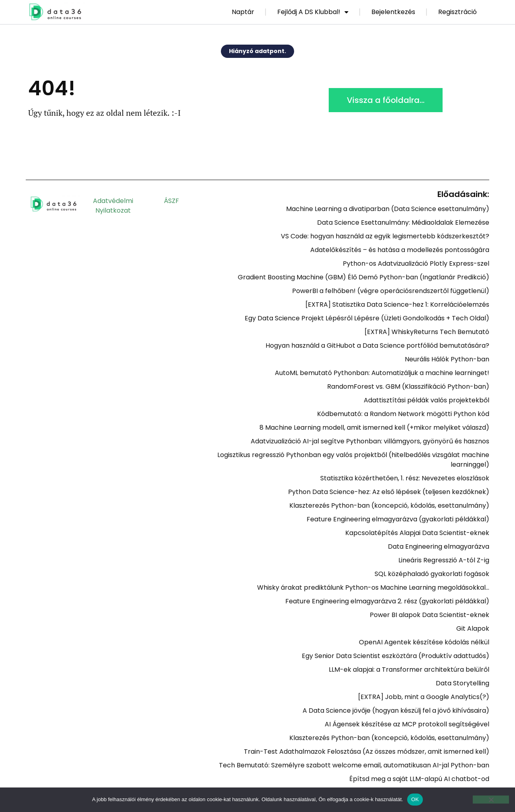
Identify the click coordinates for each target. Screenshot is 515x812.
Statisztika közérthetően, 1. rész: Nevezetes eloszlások (405, 478)
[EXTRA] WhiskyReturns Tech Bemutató (427, 332)
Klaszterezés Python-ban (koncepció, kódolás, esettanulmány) (389, 505)
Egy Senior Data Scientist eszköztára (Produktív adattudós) (396, 656)
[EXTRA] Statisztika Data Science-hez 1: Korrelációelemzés (397, 304)
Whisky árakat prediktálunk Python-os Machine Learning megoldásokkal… (373, 587)
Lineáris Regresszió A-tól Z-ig (444, 560)
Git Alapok (473, 628)
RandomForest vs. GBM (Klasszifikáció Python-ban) (408, 387)
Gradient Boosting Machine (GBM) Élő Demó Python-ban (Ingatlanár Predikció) (364, 277)
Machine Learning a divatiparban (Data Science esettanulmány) (388, 209)
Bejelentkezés (393, 12)
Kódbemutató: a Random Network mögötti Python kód (403, 414)
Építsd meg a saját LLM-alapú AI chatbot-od (419, 779)
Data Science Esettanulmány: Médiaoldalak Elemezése (403, 222)
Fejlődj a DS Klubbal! (313, 12)
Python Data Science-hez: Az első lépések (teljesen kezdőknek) (389, 492)
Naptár (243, 12)
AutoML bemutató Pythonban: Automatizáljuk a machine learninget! (382, 373)
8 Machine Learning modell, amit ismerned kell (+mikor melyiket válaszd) (374, 428)
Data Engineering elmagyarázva (439, 546)
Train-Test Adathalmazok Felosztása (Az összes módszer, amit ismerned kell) (367, 752)
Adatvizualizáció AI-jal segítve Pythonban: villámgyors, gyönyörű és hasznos (370, 441)
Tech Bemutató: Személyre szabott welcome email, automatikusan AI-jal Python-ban (354, 765)
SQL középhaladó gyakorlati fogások (432, 574)
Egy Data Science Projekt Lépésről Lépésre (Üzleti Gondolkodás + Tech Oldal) (367, 318)
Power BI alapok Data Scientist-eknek (430, 615)
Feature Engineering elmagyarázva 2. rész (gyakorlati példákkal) (387, 601)
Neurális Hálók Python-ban (447, 359)
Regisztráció (457, 12)
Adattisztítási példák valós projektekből (426, 400)
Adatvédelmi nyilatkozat (113, 206)
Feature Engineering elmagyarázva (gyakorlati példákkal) (398, 519)
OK (415, 799)
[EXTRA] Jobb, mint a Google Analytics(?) (424, 697)
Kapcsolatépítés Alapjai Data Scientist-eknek (417, 533)
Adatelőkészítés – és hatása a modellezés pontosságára (400, 250)
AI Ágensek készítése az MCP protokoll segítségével (407, 724)
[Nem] (491, 800)
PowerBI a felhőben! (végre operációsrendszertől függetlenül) (391, 291)
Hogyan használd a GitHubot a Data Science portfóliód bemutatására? (377, 346)
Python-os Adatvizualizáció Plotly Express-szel (416, 263)
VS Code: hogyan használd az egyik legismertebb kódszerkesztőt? (385, 236)
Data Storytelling (462, 683)
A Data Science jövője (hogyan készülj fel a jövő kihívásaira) (396, 710)
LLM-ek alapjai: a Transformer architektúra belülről (409, 669)
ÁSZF (171, 201)
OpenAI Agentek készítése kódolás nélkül (424, 642)
